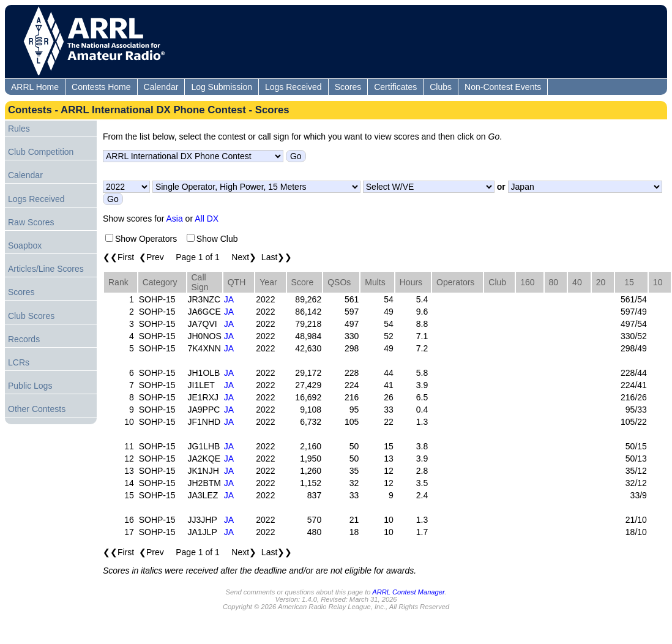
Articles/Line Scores (46, 269)
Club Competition (41, 152)
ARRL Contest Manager (408, 592)
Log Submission (222, 87)
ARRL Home (35, 87)
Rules (19, 129)
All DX (207, 219)
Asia (175, 219)
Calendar (161, 87)
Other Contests (37, 409)
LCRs (19, 362)
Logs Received (293, 87)
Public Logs (30, 386)
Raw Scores (31, 222)
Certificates (395, 87)
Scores (348, 87)
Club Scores (31, 316)
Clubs (441, 87)
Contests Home (101, 87)
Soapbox (25, 245)
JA (229, 299)
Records (24, 339)
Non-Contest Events (503, 87)
